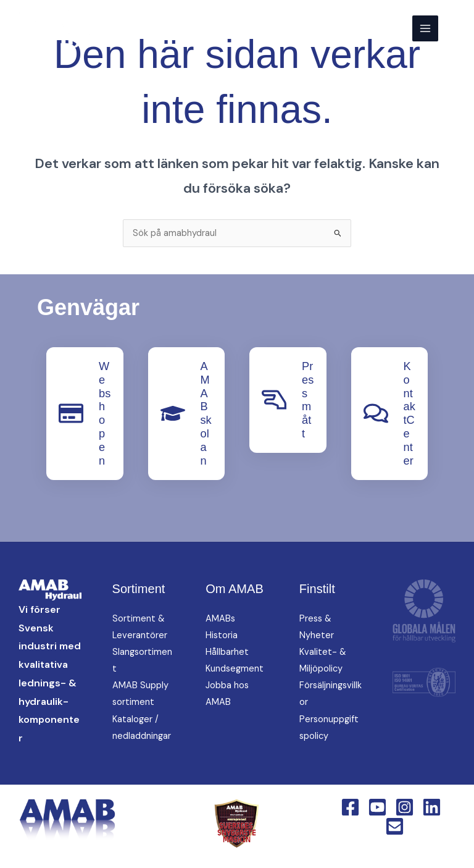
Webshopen (105, 413)
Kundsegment (235, 669)
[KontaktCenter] (376, 413)
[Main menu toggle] (425, 28)
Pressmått (308, 400)
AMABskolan (206, 413)
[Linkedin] (432, 807)
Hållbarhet (227, 652)
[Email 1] (395, 826)
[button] (456, 28)
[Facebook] (350, 807)
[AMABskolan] (173, 413)
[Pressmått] (274, 400)
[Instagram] (405, 807)
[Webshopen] (71, 413)
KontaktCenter (410, 413)
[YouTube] (377, 807)
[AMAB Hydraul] (69, 28)
